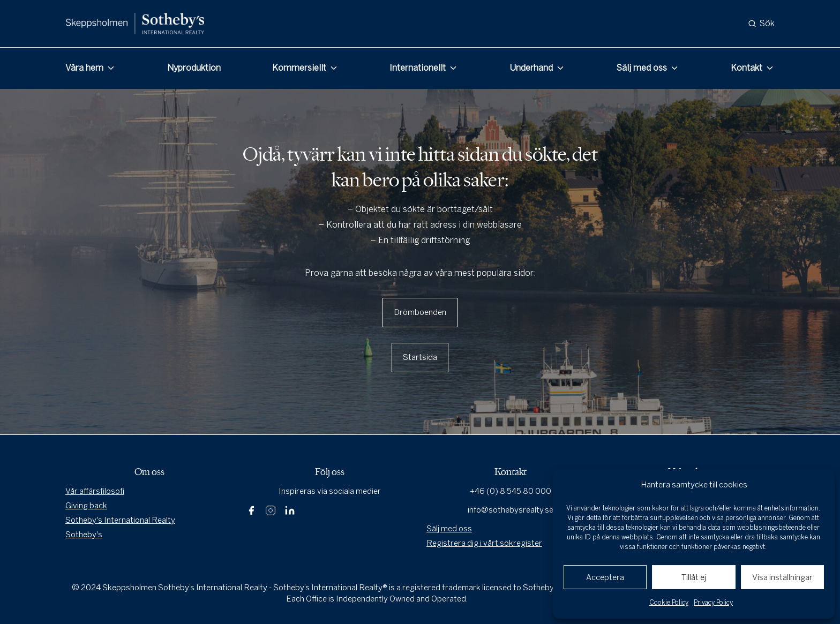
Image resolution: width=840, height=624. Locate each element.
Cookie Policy (669, 603)
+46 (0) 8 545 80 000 (511, 491)
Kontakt (747, 68)
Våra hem (84, 68)
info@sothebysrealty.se (511, 510)
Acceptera (605, 577)
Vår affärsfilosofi (95, 491)
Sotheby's (84, 535)
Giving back (86, 506)
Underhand (531, 68)
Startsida (420, 357)
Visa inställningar (782, 577)
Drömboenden (420, 312)
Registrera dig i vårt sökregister (484, 543)
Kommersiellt (299, 68)
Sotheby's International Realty (120, 520)
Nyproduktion (194, 68)
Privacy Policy (713, 603)
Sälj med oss (642, 68)
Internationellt (418, 68)
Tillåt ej (694, 577)
